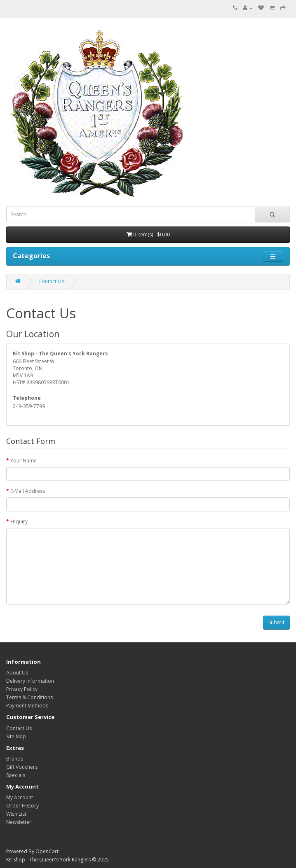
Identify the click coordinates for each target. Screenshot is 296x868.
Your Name (23, 461)
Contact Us (51, 281)
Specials (16, 775)
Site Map (16, 736)
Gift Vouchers (22, 767)
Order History (22, 806)
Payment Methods (27, 706)
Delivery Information (30, 681)
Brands (15, 759)
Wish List (16, 814)
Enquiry (19, 521)
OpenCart (47, 851)
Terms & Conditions (29, 697)
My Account (20, 797)
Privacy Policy (22, 689)
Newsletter (19, 822)
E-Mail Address (28, 491)
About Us (17, 673)
